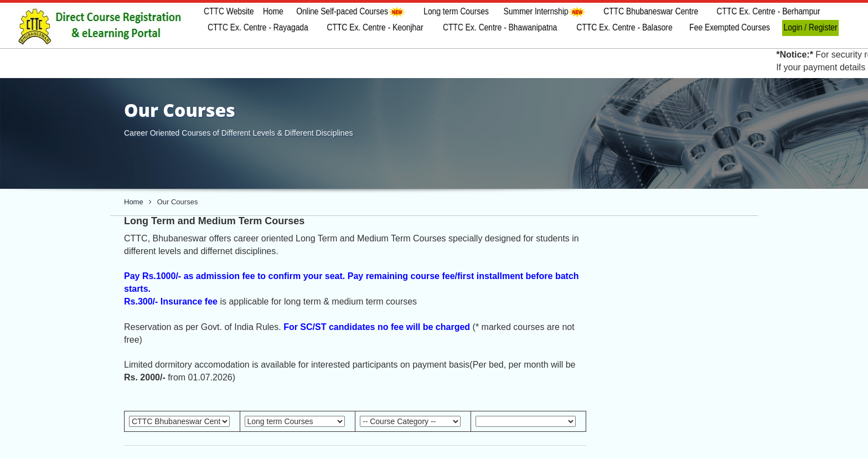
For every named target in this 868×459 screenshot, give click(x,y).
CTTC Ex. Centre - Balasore (625, 27)
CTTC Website (229, 11)
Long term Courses (456, 11)
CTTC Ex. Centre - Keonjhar (375, 27)
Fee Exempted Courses (730, 27)
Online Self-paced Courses (352, 12)
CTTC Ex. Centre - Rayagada (258, 27)
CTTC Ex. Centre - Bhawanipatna (500, 27)
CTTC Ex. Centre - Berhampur (769, 11)
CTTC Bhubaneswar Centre (651, 11)
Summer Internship (545, 12)
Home (273, 11)
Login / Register (811, 27)
